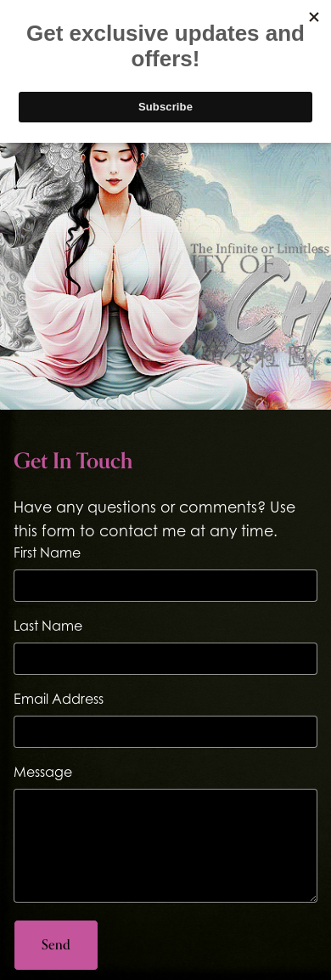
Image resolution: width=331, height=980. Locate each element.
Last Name (48, 626)
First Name (47, 552)
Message (43, 772)
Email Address (59, 699)
